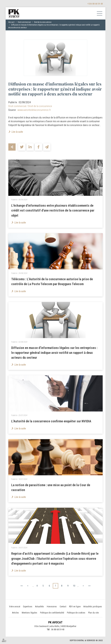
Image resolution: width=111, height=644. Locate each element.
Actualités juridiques (93, 607)
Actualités (40, 607)
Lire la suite (17, 132)
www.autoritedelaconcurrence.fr (34, 110)
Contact (63, 607)
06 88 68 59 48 (58, 630)
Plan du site (93, 613)
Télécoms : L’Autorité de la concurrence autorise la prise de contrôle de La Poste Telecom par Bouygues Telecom (52, 282)
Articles (16, 613)
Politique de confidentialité (52, 613)
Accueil (11, 22)
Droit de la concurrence (43, 22)
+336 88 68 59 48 (95, 4)
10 (74, 586)
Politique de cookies (76, 613)
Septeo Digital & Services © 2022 (86, 640)
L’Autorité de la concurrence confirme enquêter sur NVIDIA (51, 421)
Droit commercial (24, 22)
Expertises (28, 607)
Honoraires (52, 607)
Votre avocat (15, 607)
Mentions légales (29, 613)
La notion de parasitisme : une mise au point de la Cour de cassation (51, 487)
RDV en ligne (75, 607)
